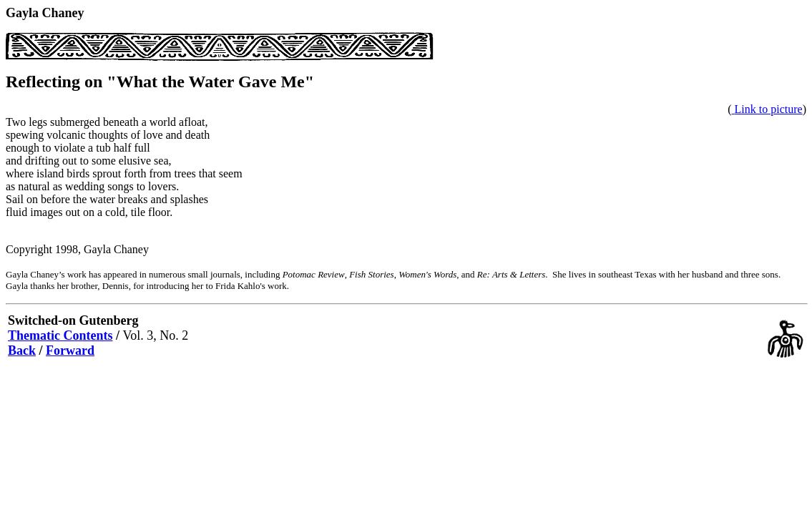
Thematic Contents (60, 335)
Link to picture (769, 109)
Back (22, 350)
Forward (70, 350)
